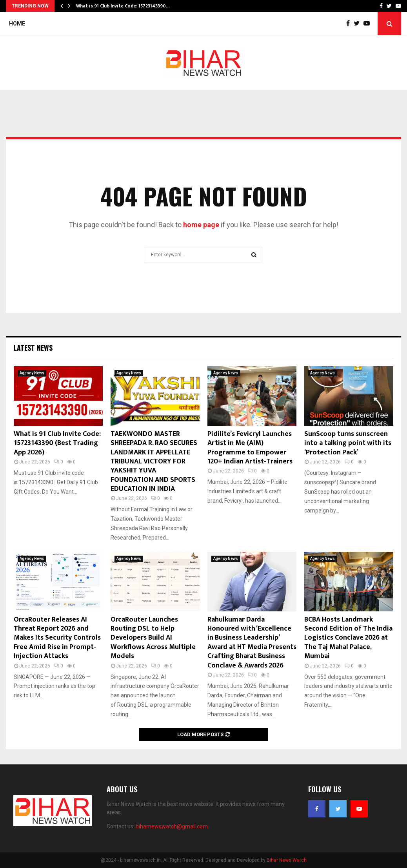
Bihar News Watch (287, 860)
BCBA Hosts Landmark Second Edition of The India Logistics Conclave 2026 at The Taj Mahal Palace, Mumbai (348, 638)
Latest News (33, 348)
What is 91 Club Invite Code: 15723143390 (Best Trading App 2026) (57, 443)
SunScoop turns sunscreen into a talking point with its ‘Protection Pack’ (348, 443)
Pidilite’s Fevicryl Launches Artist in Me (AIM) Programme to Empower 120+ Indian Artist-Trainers (250, 448)
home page (201, 225)
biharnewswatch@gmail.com (172, 826)
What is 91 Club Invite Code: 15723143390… (123, 6)
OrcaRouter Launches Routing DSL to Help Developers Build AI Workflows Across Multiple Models (153, 638)
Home (17, 24)
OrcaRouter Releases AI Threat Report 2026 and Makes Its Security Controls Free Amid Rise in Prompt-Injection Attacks (57, 638)
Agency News (32, 373)
